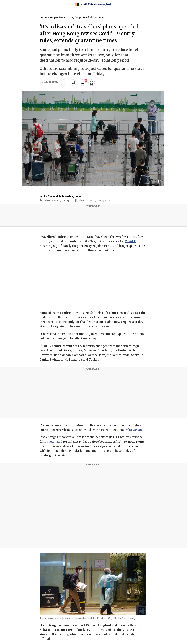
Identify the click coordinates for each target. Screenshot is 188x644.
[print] (92, 83)
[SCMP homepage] (93, 4)
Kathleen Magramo (70, 196)
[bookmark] (73, 83)
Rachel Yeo (46, 196)
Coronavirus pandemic (53, 17)
